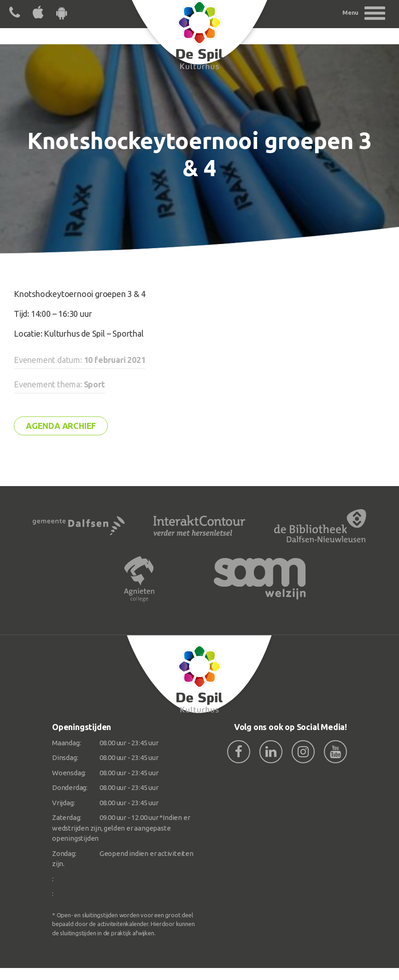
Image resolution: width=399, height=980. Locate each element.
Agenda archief (61, 426)
